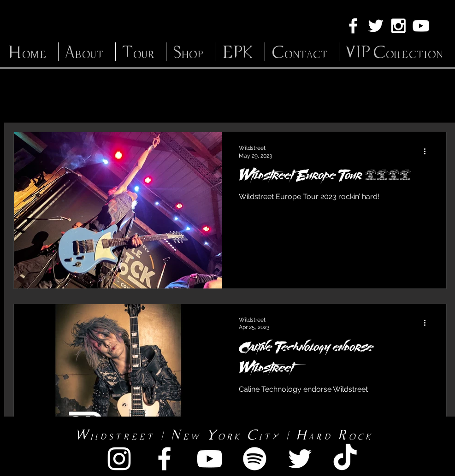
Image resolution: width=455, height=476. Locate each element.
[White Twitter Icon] (376, 26)
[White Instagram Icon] (398, 26)
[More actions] (428, 151)
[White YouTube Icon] (421, 26)
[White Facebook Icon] (353, 26)
